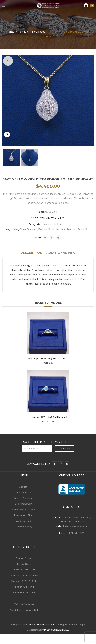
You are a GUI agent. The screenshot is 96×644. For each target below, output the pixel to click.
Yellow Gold (84, 229)
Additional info (61, 253)
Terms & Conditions (24, 498)
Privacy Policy (24, 492)
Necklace (60, 229)
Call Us (8, 60)
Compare (64, 218)
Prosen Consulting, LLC (57, 630)
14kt (16, 229)
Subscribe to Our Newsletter (47, 442)
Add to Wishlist (52, 218)
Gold (51, 229)
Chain (23, 229)
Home (10, 32)
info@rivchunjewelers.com (75, 526)
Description (31, 253)
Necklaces (39, 32)
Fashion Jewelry (24, 527)
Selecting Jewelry (24, 504)
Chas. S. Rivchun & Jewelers (42, 624)
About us (24, 487)
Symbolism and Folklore (24, 509)
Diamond (32, 229)
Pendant (71, 229)
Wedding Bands (24, 521)
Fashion (23, 32)
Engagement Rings (24, 515)
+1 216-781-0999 (76, 533)
